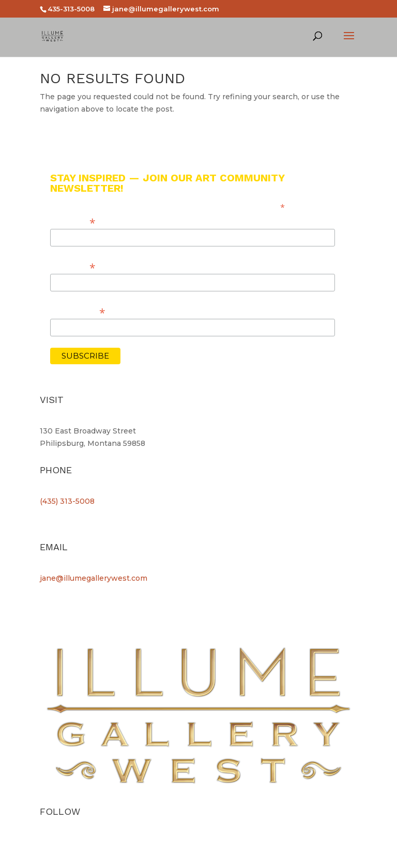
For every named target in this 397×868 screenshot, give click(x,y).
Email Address (78, 311)
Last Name (73, 266)
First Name (73, 221)
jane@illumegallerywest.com (94, 578)
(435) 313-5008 (67, 501)
